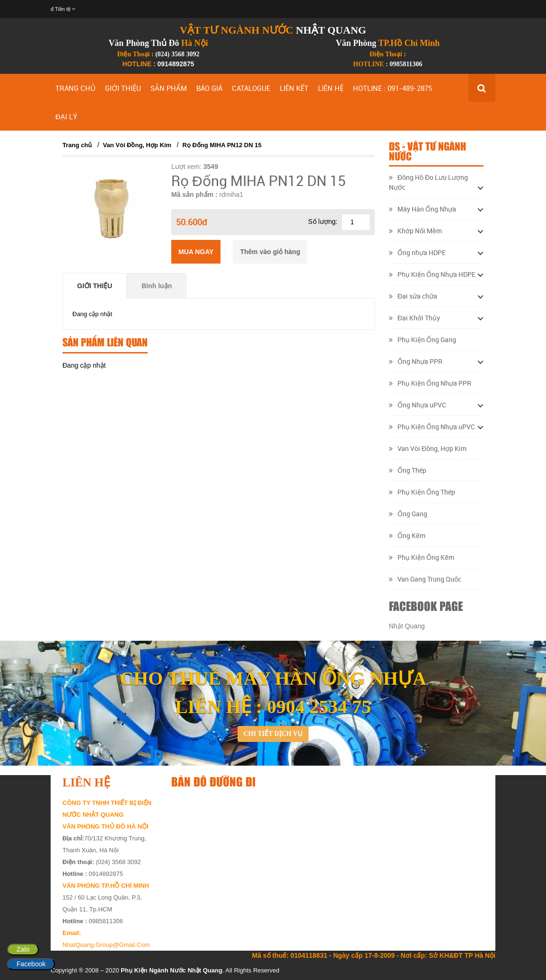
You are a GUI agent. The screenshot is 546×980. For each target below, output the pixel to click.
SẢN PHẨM (169, 88)
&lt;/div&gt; (327, 858)
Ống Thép (408, 470)
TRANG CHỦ (75, 88)
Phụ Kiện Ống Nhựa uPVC (432, 427)
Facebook (31, 964)
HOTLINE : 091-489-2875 (392, 88)
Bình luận (157, 286)
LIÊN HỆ (331, 88)
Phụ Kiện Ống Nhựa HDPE (432, 274)
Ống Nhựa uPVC (418, 405)
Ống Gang (408, 514)
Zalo (23, 949)
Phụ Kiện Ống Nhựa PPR (430, 383)
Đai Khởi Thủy (414, 318)
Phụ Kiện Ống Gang (423, 340)
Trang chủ (77, 145)
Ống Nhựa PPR (416, 361)
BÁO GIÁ (209, 88)
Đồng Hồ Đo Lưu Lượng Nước (428, 182)
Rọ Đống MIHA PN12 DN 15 (222, 145)
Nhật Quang (407, 626)
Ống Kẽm (407, 535)
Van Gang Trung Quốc (425, 579)
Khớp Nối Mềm (415, 231)
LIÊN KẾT (294, 88)
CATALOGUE (251, 88)
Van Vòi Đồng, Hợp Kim (137, 145)
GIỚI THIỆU (123, 88)
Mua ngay (196, 252)
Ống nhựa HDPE (417, 252)
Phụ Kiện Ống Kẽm (422, 557)
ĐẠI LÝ (66, 116)
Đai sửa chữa (413, 296)
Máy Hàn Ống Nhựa (423, 209)
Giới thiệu (95, 286)
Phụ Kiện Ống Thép (422, 492)
